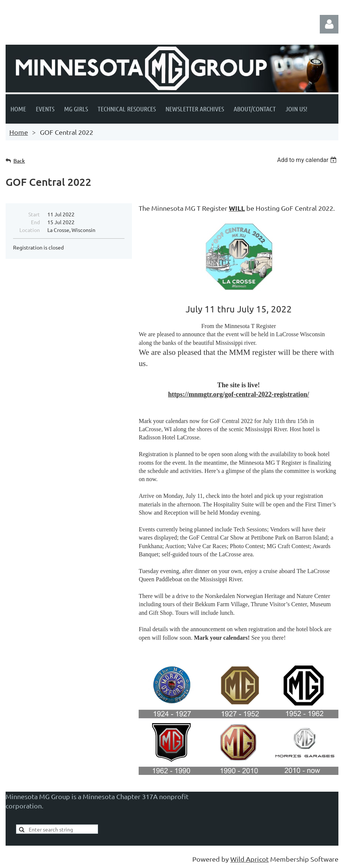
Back (19, 161)
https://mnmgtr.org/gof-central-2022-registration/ (239, 394)
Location (30, 230)
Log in (329, 24)
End (35, 222)
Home (19, 132)
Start (34, 214)
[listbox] (308, 160)
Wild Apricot (250, 859)
